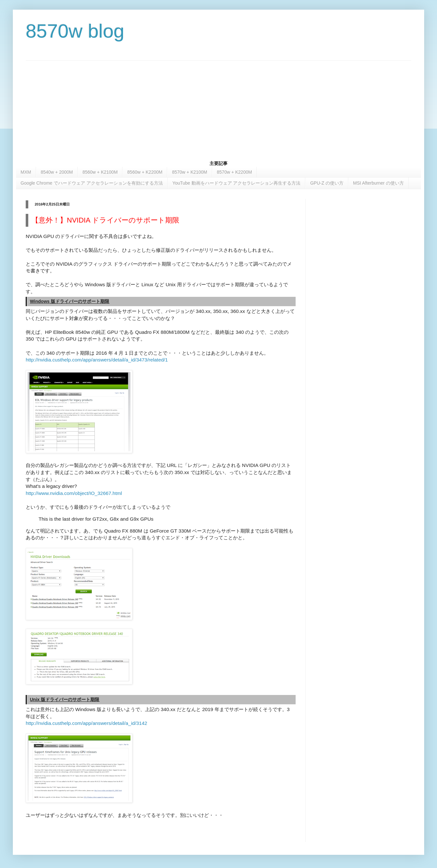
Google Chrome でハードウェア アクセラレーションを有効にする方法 (92, 183)
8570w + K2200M (234, 172)
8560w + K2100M (100, 172)
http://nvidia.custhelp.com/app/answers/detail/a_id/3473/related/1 (97, 360)
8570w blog (75, 31)
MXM (26, 172)
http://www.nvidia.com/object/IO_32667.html (74, 493)
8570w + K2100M (189, 172)
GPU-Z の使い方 (327, 183)
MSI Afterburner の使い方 (379, 183)
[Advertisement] (219, 106)
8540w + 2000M (57, 172)
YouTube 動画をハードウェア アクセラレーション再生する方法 (237, 183)
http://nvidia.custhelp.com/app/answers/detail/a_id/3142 (86, 723)
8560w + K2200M (145, 172)
